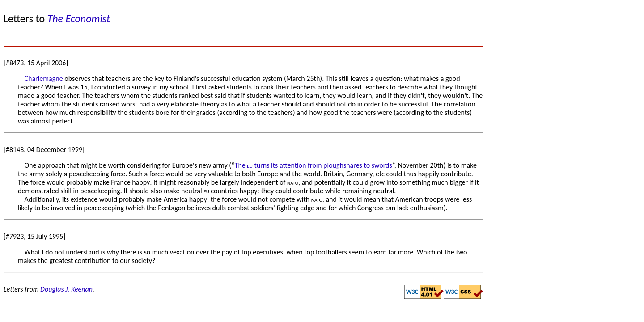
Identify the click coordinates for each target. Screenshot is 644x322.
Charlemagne (43, 78)
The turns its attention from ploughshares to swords (314, 165)
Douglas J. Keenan (66, 289)
